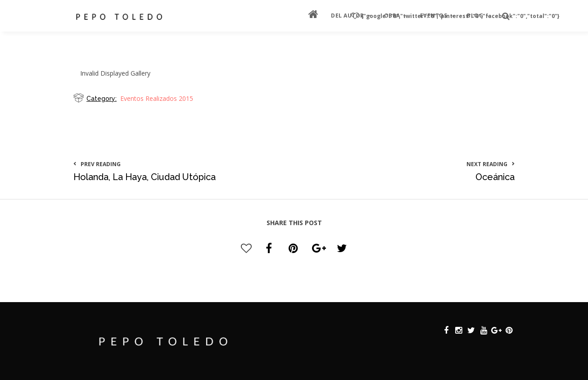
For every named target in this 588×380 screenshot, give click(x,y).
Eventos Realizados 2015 (157, 98)
